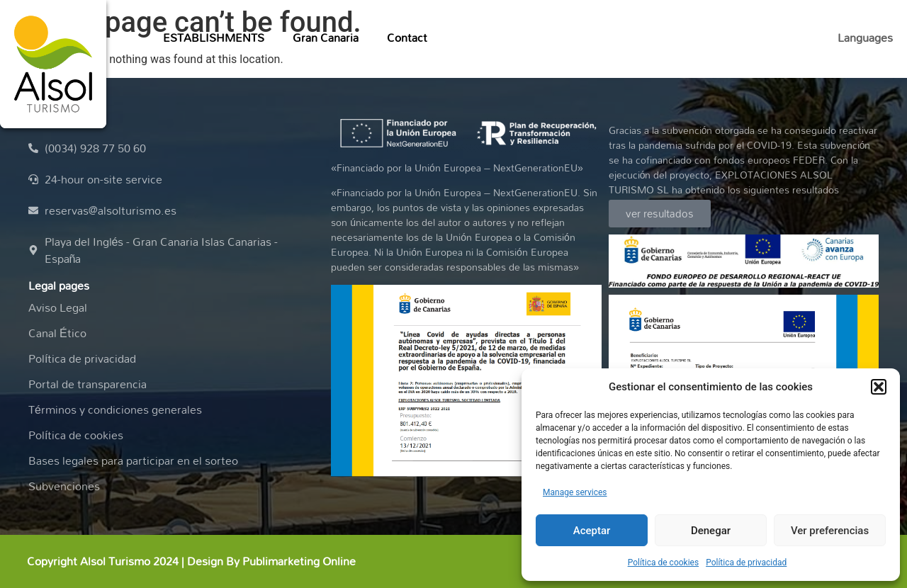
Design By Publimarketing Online (271, 561)
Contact (407, 38)
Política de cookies (664, 562)
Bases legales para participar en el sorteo (133, 460)
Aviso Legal (58, 307)
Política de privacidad (746, 562)
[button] (879, 387)
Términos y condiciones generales (115, 409)
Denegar (711, 531)
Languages (865, 38)
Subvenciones (64, 486)
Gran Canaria (326, 38)
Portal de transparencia (88, 384)
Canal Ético (57, 333)
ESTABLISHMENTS (214, 38)
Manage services (575, 492)
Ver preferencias (830, 531)
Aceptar (592, 531)
